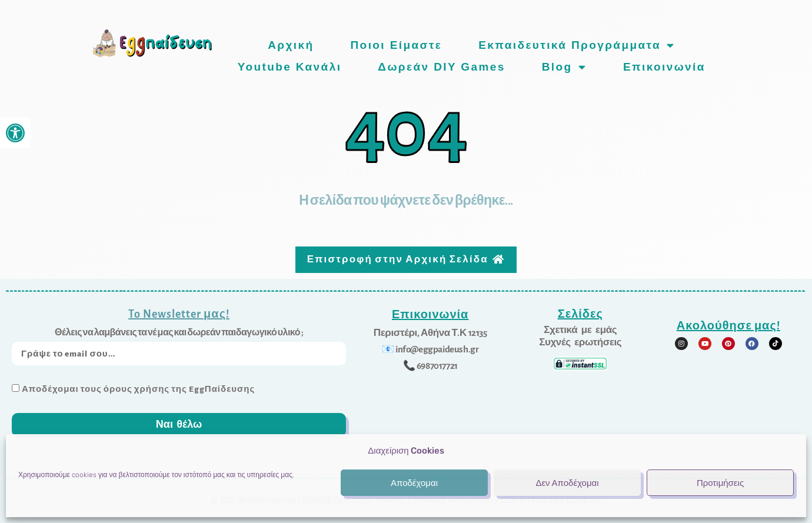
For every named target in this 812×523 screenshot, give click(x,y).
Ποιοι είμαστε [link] (397, 45)
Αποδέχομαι (414, 483)
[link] (15, 133)
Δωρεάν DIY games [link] (441, 67)
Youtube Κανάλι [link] (290, 67)
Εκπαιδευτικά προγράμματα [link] (577, 45)
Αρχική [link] (291, 45)
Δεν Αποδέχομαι (567, 483)
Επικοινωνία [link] (664, 67)
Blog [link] (564, 67)
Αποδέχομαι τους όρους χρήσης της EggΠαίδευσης (138, 385)
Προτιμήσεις (720, 483)
